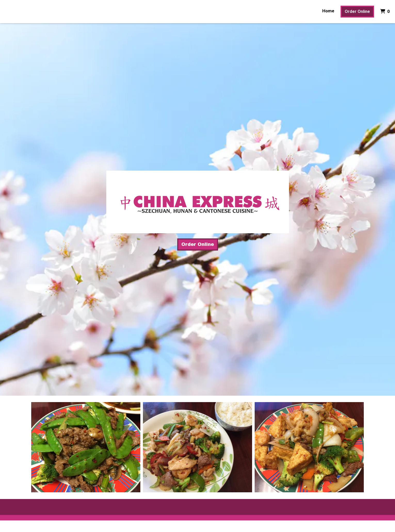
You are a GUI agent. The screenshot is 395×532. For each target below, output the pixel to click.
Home (328, 11)
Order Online (357, 11)
